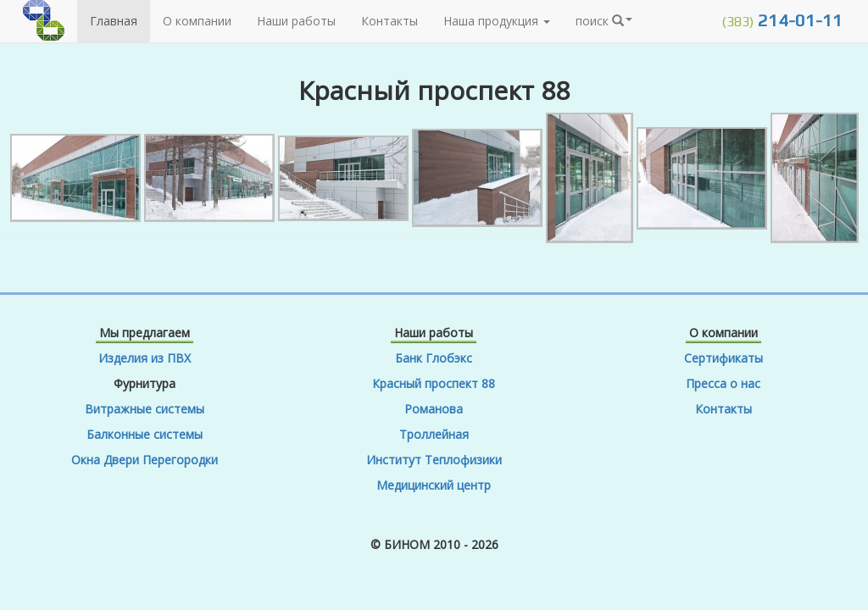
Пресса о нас (723, 383)
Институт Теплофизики (434, 460)
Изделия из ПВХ (145, 358)
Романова (434, 409)
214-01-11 (782, 20)
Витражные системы (145, 409)
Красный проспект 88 (434, 383)
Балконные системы (145, 434)
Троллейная (434, 434)
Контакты (389, 21)
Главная (114, 21)
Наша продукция (497, 21)
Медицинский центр (434, 485)
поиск (604, 21)
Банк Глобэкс (434, 358)
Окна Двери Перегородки (145, 460)
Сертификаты (723, 358)
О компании (197, 21)
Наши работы (296, 21)
